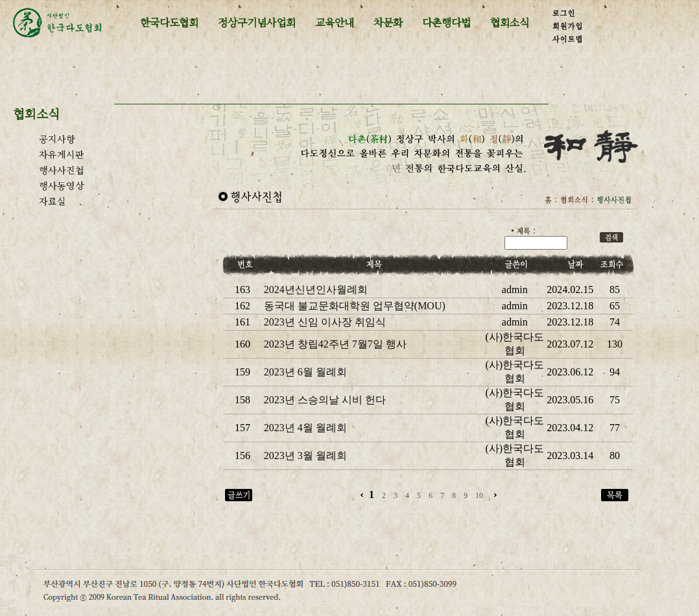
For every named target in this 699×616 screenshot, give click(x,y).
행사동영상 (62, 185)
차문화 (388, 22)
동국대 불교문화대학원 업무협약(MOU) (355, 306)
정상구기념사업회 (257, 22)
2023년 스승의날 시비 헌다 (325, 400)
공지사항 (57, 139)
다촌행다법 (446, 22)
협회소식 (510, 22)
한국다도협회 (169, 22)
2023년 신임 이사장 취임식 (325, 322)
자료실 (53, 201)
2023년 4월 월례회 (305, 428)
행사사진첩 (62, 170)
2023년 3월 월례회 (305, 456)
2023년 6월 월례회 (305, 372)
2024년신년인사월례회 (316, 290)
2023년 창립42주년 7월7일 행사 (335, 344)
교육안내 (335, 22)
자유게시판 (62, 154)
